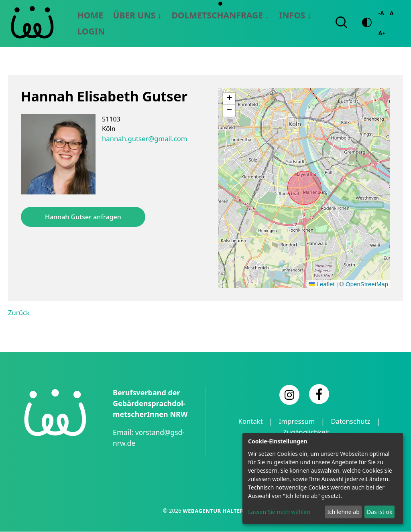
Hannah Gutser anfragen (83, 218)
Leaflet (321, 285)
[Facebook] (319, 395)
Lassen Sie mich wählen (279, 512)
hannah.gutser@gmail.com (143, 140)
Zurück (18, 314)
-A (379, 14)
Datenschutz (353, 422)
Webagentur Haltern (215, 511)
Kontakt (248, 422)
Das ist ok (379, 512)
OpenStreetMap (367, 285)
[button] (229, 100)
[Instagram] (289, 396)
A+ (380, 34)
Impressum (296, 422)
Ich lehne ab (343, 512)
